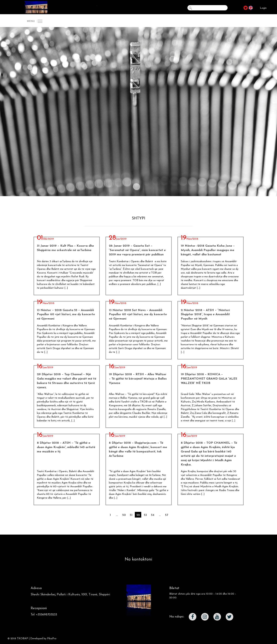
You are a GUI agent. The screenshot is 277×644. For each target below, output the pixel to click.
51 (131, 515)
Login (263, 8)
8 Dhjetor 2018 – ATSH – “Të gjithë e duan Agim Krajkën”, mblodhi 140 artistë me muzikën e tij (66, 447)
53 (145, 515)
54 (153, 515)
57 (167, 515)
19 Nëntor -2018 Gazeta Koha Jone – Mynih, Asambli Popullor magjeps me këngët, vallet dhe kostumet (208, 250)
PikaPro (52, 639)
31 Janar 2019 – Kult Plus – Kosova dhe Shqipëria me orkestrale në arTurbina (65, 248)
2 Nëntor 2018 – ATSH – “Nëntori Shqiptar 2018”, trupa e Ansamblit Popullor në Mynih (205, 315)
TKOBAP (22, 639)
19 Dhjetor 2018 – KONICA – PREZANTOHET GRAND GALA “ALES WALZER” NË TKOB (209, 379)
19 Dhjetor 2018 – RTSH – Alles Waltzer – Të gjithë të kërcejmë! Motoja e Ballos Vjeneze (138, 379)
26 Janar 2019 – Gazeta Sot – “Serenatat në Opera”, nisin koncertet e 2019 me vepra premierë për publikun (137, 250)
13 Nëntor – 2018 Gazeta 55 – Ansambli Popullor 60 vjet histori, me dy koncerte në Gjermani (66, 315)
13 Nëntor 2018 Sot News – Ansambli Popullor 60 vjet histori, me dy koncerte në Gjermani (138, 315)
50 (124, 515)
